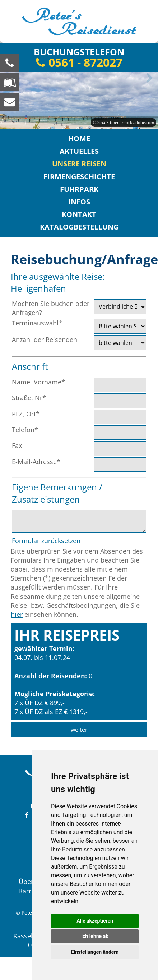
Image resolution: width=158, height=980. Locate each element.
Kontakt (79, 214)
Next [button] (148, 78)
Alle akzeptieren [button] (95, 921)
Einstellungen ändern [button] (95, 952)
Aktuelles (79, 151)
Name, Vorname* (38, 382)
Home (79, 138)
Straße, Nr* (29, 398)
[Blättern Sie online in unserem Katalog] (10, 82)
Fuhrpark (79, 189)
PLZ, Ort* (26, 414)
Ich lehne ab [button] (95, 936)
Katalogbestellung (79, 227)
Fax (17, 445)
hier (17, 614)
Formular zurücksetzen (46, 541)
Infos (79, 202)
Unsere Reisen (79, 164)
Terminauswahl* (37, 323)
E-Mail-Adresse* (36, 462)
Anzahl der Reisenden (45, 339)
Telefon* (25, 430)
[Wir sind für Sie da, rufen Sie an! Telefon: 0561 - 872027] (10, 63)
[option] (79, 100)
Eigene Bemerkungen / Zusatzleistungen (57, 493)
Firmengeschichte (79, 177)
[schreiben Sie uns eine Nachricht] (10, 102)
